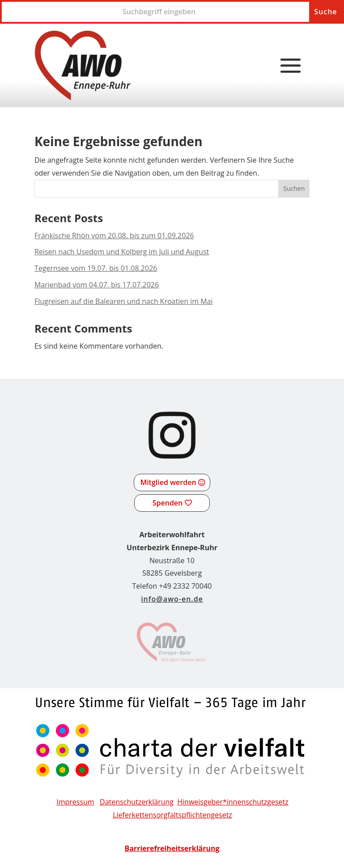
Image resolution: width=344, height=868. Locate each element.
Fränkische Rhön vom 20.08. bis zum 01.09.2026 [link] (114, 236)
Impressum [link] (75, 802)
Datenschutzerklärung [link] (137, 802)
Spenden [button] (168, 503)
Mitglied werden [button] (168, 482)
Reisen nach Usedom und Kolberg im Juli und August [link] (122, 252)
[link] (83, 65)
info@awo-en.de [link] (172, 599)
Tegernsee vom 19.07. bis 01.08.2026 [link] (96, 268)
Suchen (294, 188)
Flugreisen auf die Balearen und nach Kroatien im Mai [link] (124, 301)
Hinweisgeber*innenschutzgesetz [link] (233, 802)
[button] (291, 66)
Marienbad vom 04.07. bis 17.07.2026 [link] (97, 285)
